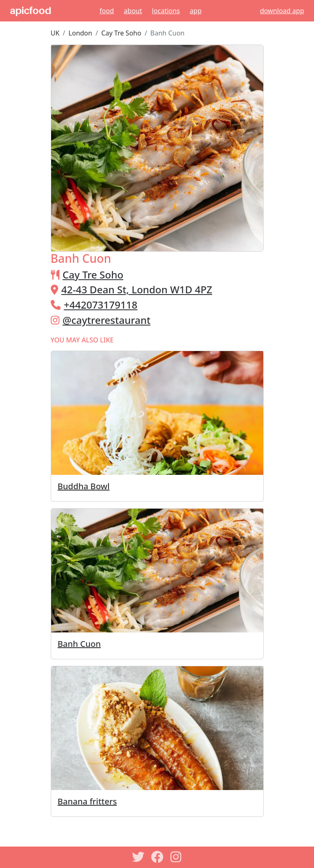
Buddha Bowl (84, 486)
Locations (166, 11)
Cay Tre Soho (121, 33)
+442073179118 (101, 305)
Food (107, 11)
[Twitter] (138, 857)
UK (55, 33)
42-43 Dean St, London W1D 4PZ (137, 289)
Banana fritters (87, 801)
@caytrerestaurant (107, 320)
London (80, 33)
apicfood (31, 11)
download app (282, 11)
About (133, 11)
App (196, 11)
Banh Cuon (79, 644)
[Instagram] (176, 857)
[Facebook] (157, 857)
